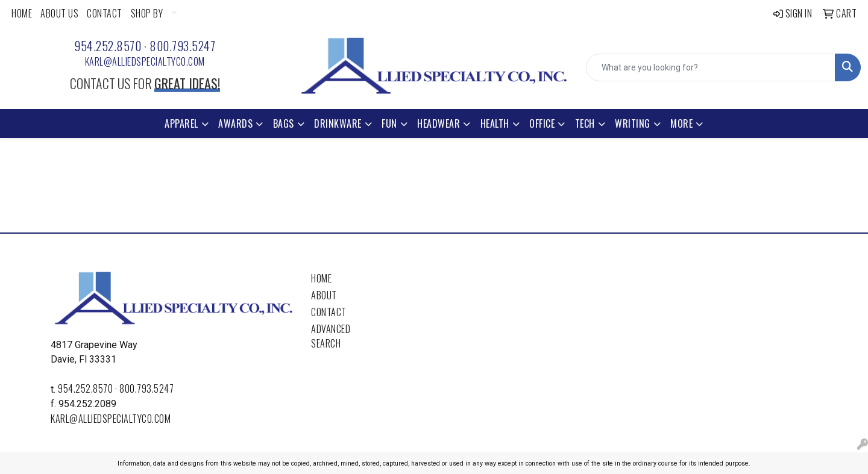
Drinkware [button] (338, 123)
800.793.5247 (182, 46)
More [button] (681, 123)
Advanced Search (331, 336)
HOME (22, 13)
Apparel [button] (181, 123)
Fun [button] (389, 123)
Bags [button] (284, 123)
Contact (329, 312)
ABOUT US (59, 13)
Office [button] (542, 123)
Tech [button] (585, 123)
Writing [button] (633, 123)
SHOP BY (147, 13)
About (324, 295)
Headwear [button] (439, 123)
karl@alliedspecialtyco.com (145, 61)
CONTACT (105, 13)
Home (321, 278)
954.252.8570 (108, 46)
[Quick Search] (711, 67)
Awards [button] (235, 123)
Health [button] (495, 123)
